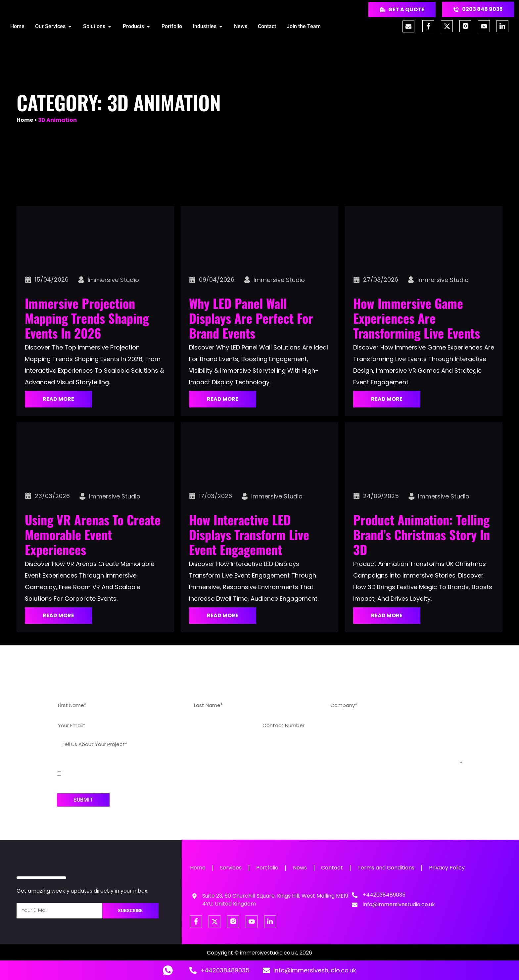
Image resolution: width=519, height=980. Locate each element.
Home (25, 120)
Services (232, 868)
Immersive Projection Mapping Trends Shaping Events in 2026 (87, 318)
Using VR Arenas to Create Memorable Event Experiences (93, 535)
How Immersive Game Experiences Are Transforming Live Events (417, 318)
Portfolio (269, 868)
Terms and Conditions (390, 868)
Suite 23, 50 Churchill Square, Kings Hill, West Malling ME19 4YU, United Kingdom (275, 900)
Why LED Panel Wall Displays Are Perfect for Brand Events (251, 318)
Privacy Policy (451, 868)
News (302, 868)
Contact (335, 868)
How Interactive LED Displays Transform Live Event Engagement (249, 535)
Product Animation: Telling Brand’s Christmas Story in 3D (422, 535)
